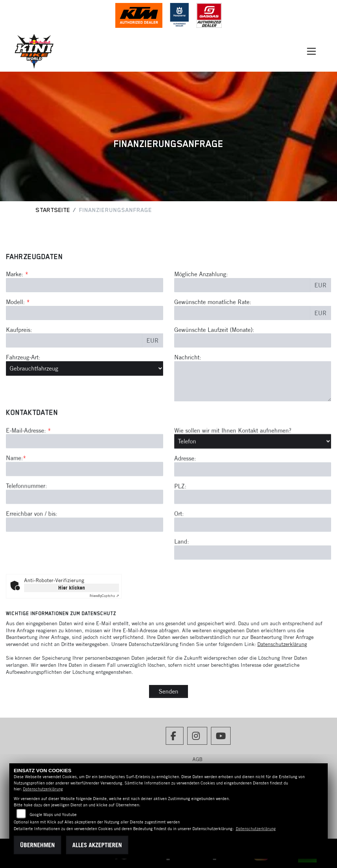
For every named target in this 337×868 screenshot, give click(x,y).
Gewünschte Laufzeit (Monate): (214, 330)
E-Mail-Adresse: (28, 487)
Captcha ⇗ (104, 596)
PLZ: (180, 543)
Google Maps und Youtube (53, 815)
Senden (168, 691)
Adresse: (185, 516)
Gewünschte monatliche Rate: (213, 302)
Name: (14, 515)
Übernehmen (37, 845)
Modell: (15, 302)
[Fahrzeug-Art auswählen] (85, 368)
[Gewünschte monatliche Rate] (242, 313)
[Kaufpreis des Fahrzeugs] (74, 340)
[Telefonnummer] (85, 554)
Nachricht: (188, 357)
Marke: (15, 274)
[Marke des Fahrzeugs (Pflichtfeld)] (85, 285)
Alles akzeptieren (97, 845)
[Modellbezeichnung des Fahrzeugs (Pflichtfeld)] (85, 313)
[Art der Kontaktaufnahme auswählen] (253, 499)
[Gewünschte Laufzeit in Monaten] (253, 340)
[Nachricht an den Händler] (253, 381)
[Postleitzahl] (253, 554)
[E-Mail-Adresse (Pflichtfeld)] (85, 499)
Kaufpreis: (19, 330)
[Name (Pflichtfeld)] (85, 526)
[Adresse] (253, 526)
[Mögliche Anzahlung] (242, 285)
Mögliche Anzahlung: (201, 274)
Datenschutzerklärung (282, 644)
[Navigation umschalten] (311, 51)
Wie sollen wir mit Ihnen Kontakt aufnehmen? (233, 487)
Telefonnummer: (27, 543)
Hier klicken (72, 588)
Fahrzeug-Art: (23, 357)
